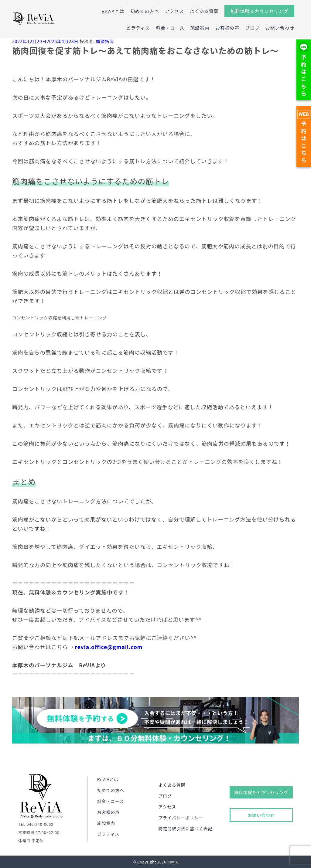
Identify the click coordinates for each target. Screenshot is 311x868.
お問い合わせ (280, 28)
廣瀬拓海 (105, 41)
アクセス (174, 11)
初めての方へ (145, 11)
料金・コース (170, 28)
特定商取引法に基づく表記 (185, 829)
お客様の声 (227, 28)
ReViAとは (113, 11)
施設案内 (200, 28)
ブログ (252, 28)
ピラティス (138, 28)
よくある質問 (204, 11)
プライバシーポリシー (181, 818)
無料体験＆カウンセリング (259, 11)
